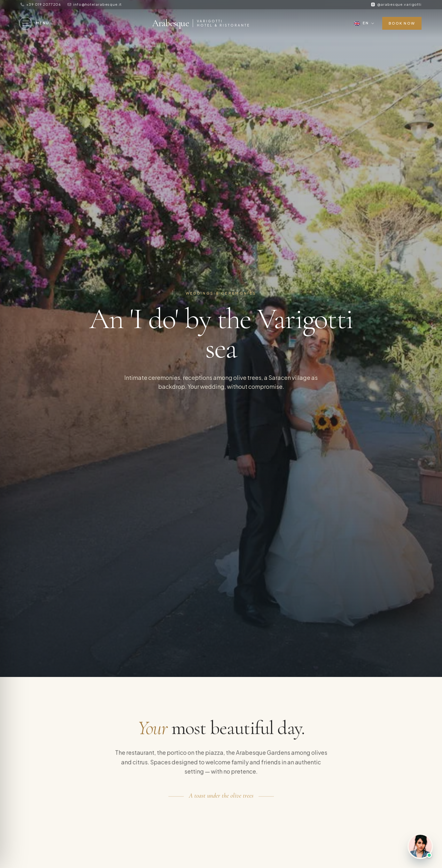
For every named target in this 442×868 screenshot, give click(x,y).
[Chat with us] (420, 846)
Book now (402, 23)
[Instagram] (396, 5)
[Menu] (34, 23)
